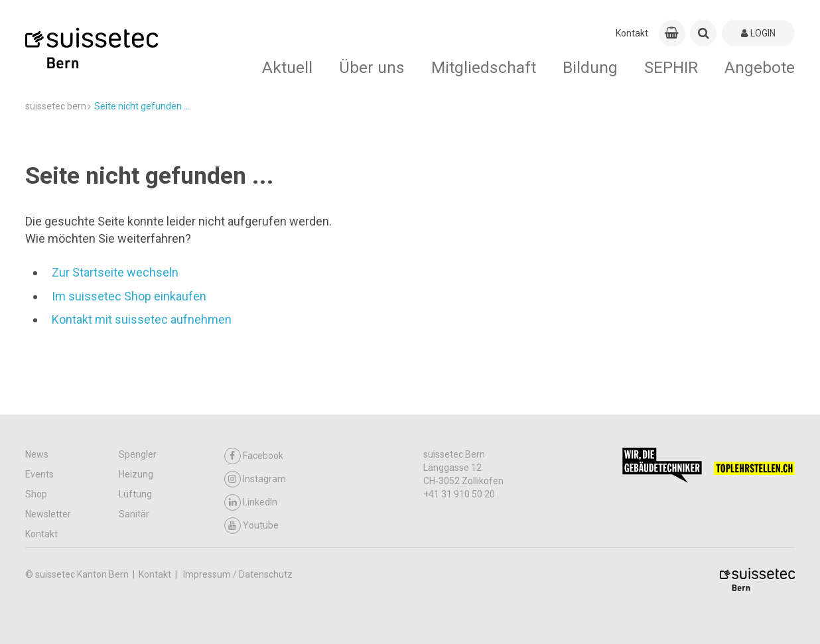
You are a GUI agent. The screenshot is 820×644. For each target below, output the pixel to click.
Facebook (254, 456)
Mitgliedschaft (484, 67)
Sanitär (134, 514)
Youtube (251, 526)
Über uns (372, 67)
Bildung (590, 67)
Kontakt (632, 33)
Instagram (255, 479)
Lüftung (135, 494)
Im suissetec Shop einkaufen (129, 296)
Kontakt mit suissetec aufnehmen (142, 319)
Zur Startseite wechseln (115, 272)
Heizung (136, 474)
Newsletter (48, 514)
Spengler (138, 454)
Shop (36, 494)
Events (39, 474)
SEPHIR (671, 67)
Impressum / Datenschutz (238, 574)
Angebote (760, 67)
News (37, 454)
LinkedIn (251, 502)
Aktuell (287, 67)
